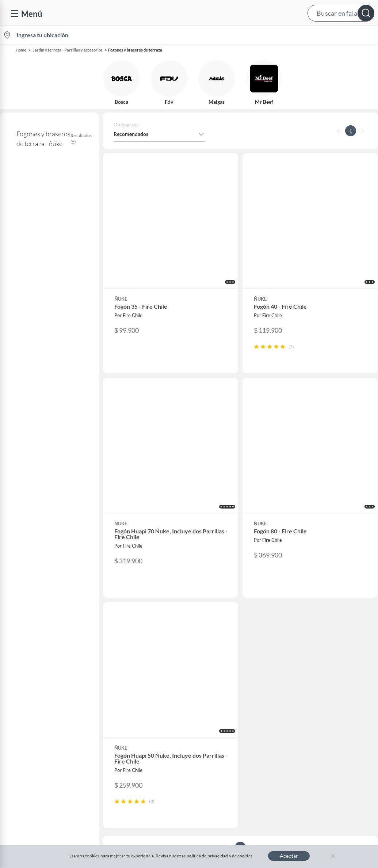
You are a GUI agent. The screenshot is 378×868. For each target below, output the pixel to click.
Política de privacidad (263, 794)
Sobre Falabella (319, 626)
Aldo (116, 743)
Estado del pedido (35, 673)
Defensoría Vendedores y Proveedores (43, 719)
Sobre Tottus (316, 649)
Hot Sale (120, 708)
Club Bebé (217, 649)
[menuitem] (291, 35)
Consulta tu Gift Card (39, 746)
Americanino (125, 731)
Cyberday (121, 696)
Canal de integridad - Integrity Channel (48, 700)
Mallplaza (312, 731)
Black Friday (124, 684)
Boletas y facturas (35, 661)
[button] (187, 13)
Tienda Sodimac (319, 661)
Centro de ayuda (33, 638)
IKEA (307, 684)
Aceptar (289, 856)
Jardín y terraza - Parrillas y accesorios (68, 50)
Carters (119, 755)
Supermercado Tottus (326, 673)
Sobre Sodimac (318, 638)
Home (21, 50)
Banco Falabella (319, 696)
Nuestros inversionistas (137, 638)
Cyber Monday (127, 673)
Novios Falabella (224, 638)
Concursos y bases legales (44, 684)
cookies (245, 856)
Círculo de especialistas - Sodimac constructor (244, 665)
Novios (338, 35)
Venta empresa (127, 649)
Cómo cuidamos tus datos (44, 734)
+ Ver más (30, 391)
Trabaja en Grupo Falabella (141, 661)
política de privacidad (207, 856)
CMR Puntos (220, 626)
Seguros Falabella (321, 708)
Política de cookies (204, 794)
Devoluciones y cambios (42, 649)
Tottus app (313, 743)
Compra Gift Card (35, 757)
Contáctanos (29, 626)
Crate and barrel (129, 719)
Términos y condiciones (143, 794)
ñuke (15, 217)
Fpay (307, 719)
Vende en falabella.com (239, 35)
